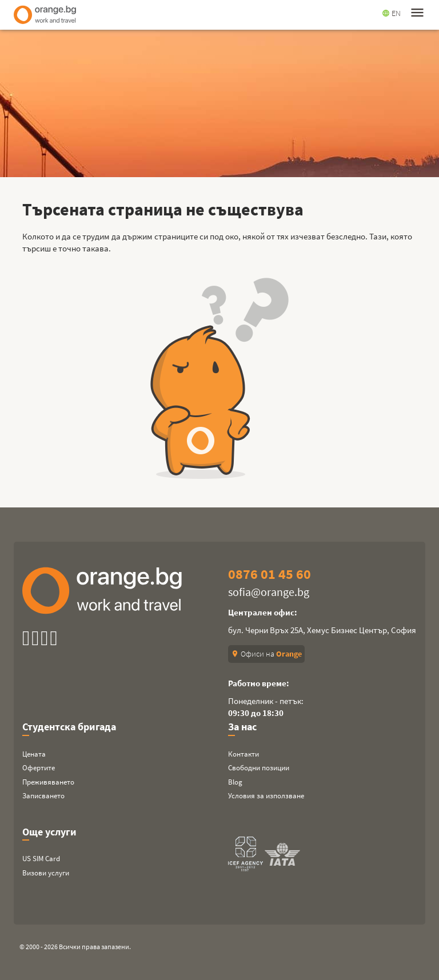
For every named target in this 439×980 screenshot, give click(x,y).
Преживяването (48, 782)
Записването (43, 796)
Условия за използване (266, 796)
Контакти (244, 754)
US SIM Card (41, 859)
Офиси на (266, 654)
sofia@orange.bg (269, 592)
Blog (235, 782)
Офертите (39, 768)
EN (391, 13)
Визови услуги (46, 873)
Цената (34, 754)
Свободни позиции (259, 768)
